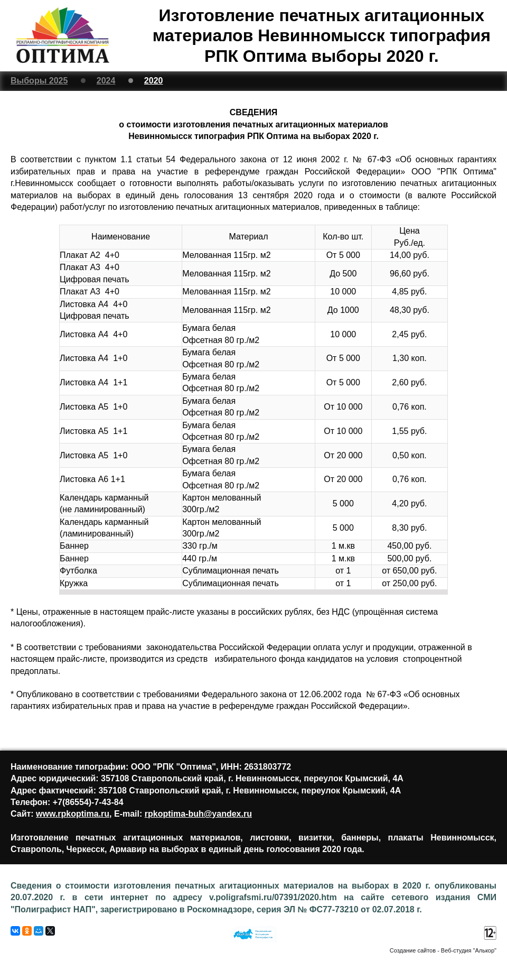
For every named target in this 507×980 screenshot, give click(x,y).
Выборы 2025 (39, 81)
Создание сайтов (413, 950)
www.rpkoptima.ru (73, 814)
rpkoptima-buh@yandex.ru (198, 814)
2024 (106, 81)
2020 (154, 81)
